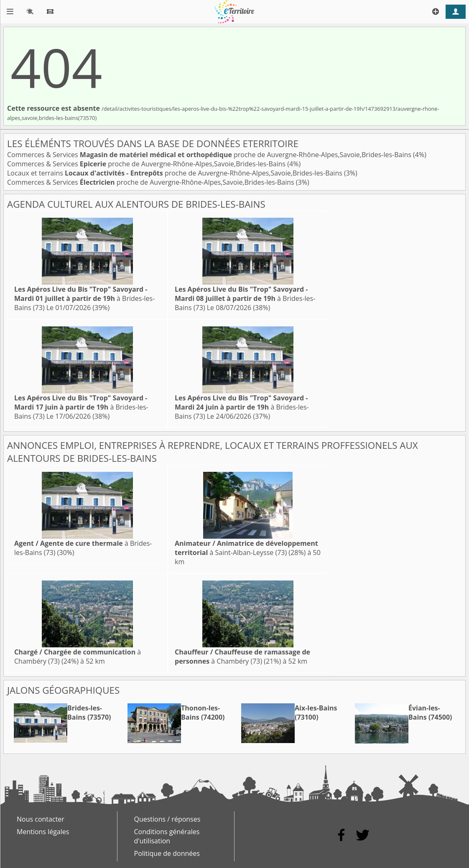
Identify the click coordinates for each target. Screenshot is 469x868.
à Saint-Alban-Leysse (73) (246, 548)
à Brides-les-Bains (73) (84, 298)
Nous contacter (41, 819)
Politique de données (167, 853)
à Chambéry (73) (242, 657)
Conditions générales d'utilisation (167, 836)
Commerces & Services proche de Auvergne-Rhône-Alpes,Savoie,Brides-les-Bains (210, 155)
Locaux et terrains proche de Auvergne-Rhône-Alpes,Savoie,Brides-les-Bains (176, 173)
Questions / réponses (167, 819)
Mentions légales (43, 832)
